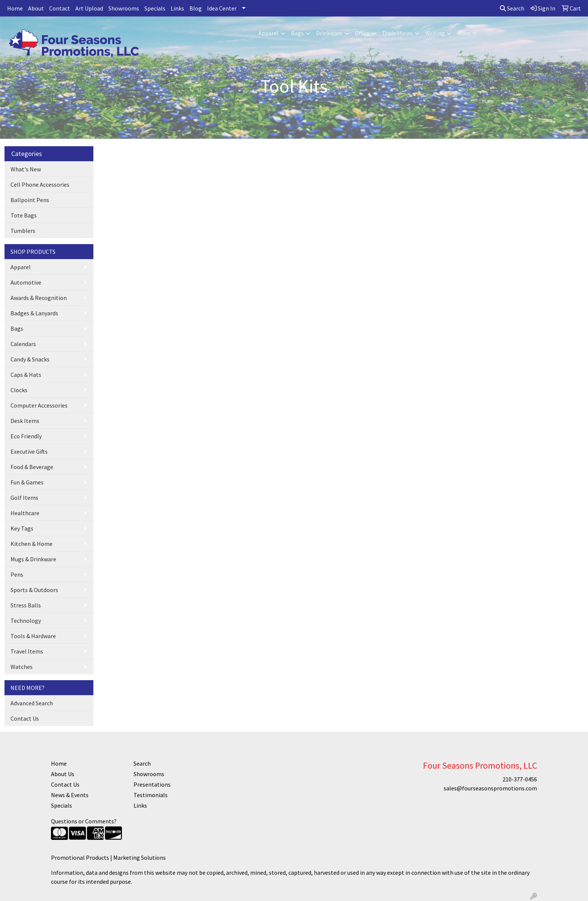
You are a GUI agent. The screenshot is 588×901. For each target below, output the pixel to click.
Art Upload (89, 8)
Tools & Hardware (33, 636)
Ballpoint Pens (30, 200)
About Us (63, 774)
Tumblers (23, 231)
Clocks (19, 390)
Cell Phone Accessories (40, 184)
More (464, 33)
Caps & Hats (26, 375)
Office (362, 33)
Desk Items (25, 421)
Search (512, 8)
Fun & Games (27, 482)
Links (177, 8)
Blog (196, 8)
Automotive (26, 282)
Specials (155, 8)
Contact (60, 8)
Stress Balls (26, 605)
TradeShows (397, 33)
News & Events (70, 795)
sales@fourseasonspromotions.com (490, 788)
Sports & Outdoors (34, 590)
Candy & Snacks (30, 359)
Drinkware (329, 33)
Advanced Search (32, 703)
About (36, 8)
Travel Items (27, 651)
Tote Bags (24, 215)
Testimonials (151, 795)
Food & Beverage (32, 467)
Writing (435, 33)
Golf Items (24, 498)
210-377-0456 (520, 779)
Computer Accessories (39, 405)
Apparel (268, 33)
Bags (297, 33)
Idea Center (222, 8)
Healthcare (25, 513)
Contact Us (25, 718)
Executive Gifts (29, 451)
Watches (22, 667)
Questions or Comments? (84, 821)
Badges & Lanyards (34, 313)
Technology (26, 621)
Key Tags (22, 528)
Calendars (23, 344)
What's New (26, 169)
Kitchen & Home (31, 544)
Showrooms (124, 8)
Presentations (152, 784)
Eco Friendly (26, 436)
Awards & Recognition (39, 298)
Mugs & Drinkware (33, 559)
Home (15, 8)
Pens (17, 574)
